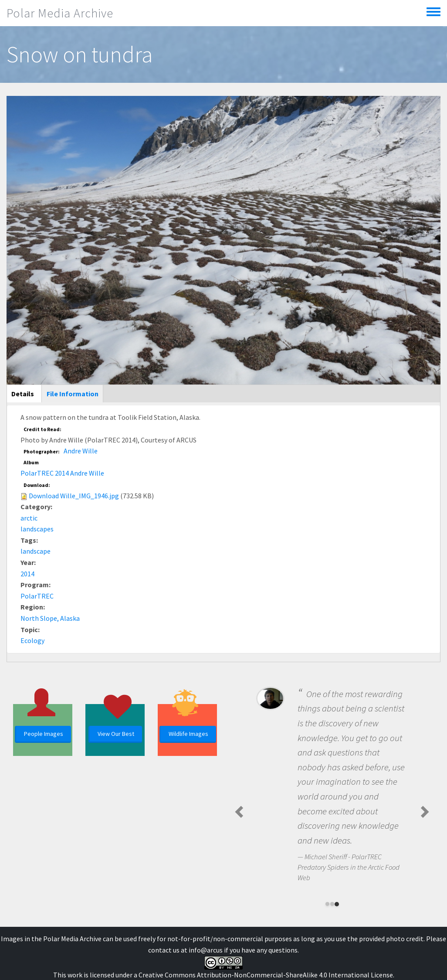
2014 (27, 574)
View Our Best (116, 734)
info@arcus (206, 950)
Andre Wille (81, 451)
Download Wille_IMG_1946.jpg (74, 496)
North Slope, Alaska (50, 618)
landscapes (37, 529)
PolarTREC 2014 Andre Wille (62, 473)
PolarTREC (37, 596)
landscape (36, 551)
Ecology (32, 640)
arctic (29, 518)
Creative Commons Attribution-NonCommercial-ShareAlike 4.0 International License (266, 975)
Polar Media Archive (60, 13)
